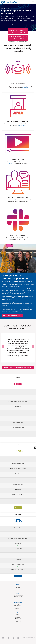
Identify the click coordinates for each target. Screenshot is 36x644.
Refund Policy (18, 617)
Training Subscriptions (18, 595)
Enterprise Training (18, 597)
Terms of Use (18, 619)
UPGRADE (18, 508)
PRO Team (18, 576)
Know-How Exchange (18, 616)
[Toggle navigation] (33, 2)
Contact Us (18, 615)
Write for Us (18, 607)
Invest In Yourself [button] (18, 31)
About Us (18, 586)
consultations (23, 126)
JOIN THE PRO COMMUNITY (24, 315)
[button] (3, 346)
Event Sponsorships (18, 606)
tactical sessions (13, 200)
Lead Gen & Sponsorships (18, 604)
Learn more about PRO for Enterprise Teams (18, 42)
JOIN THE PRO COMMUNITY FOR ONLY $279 (18, 367)
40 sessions (25, 88)
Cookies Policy (18, 622)
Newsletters (18, 589)
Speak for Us (18, 608)
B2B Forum (18, 598)
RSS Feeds (18, 588)
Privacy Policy (18, 620)
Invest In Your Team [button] (18, 38)
